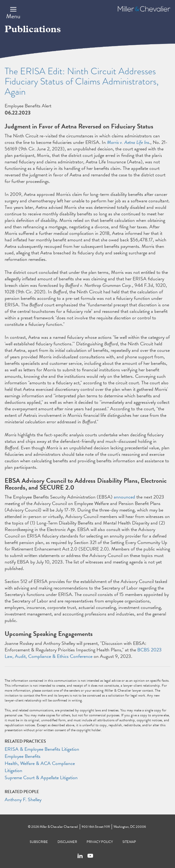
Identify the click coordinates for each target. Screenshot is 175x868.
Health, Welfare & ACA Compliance (40, 763)
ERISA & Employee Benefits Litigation (42, 749)
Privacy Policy (100, 842)
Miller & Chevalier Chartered (59, 827)
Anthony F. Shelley (23, 800)
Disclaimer (67, 842)
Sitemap (129, 842)
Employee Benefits (23, 756)
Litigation (13, 771)
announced (124, 497)
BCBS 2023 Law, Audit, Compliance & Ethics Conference (83, 653)
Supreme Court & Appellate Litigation (41, 778)
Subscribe (39, 842)
